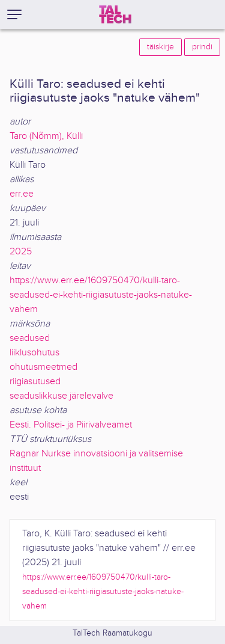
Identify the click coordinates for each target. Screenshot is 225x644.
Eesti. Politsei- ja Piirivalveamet (71, 425)
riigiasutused (35, 382)
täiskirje (160, 47)
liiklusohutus (34, 353)
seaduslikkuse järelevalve (61, 396)
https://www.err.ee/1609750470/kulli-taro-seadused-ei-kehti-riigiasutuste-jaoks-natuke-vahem (101, 295)
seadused (30, 338)
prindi (202, 47)
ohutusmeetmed (43, 367)
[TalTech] (115, 14)
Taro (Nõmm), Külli (46, 136)
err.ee (22, 194)
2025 (21, 252)
